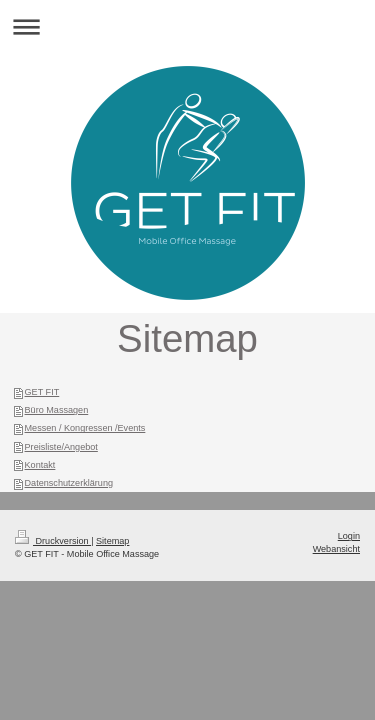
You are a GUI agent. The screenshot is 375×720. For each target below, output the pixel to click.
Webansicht (336, 549)
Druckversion (53, 541)
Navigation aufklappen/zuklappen (187, 26)
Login (349, 536)
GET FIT (42, 392)
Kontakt (40, 465)
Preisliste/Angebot (61, 447)
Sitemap (112, 541)
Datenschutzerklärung (69, 483)
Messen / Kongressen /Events (85, 428)
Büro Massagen (57, 410)
